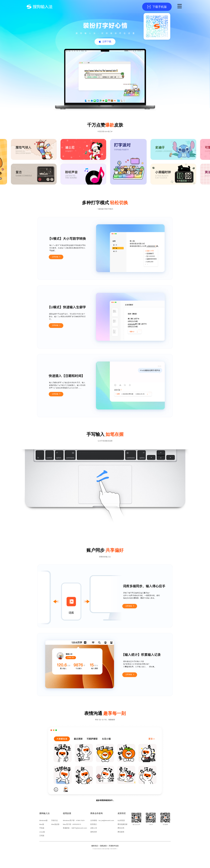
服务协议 (95, 846)
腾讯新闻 (121, 832)
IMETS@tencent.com (79, 828)
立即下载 (107, 42)
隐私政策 (103, 846)
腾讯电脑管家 (123, 824)
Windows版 (44, 820)
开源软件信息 (114, 846)
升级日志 (54, 820)
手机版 (42, 828)
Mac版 (42, 824)
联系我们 (94, 824)
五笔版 (42, 836)
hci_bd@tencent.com (106, 820)
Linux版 (42, 832)
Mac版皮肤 (55, 824)
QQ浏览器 (121, 820)
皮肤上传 (94, 828)
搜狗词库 (94, 832)
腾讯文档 (121, 828)
